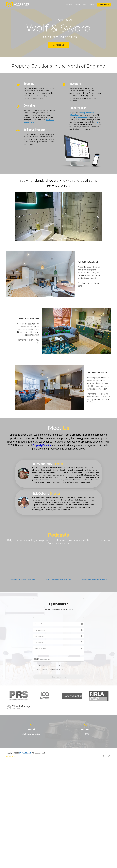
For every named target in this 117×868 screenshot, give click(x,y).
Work (85, 5)
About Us (69, 5)
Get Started (104, 5)
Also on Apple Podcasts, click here (23, 579)
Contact (92, 5)
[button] (22, 217)
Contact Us (58, 45)
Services (77, 5)
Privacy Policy (11, 757)
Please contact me (58, 677)
